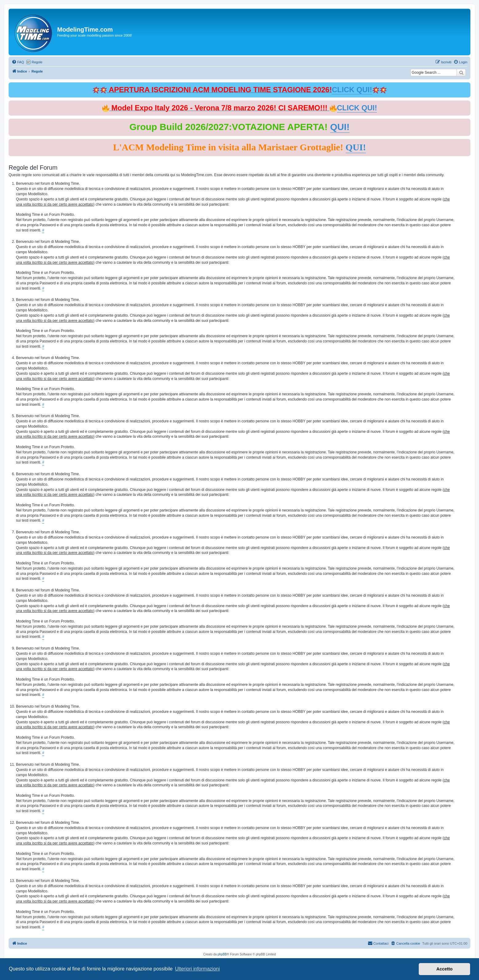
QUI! (340, 127)
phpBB (222, 954)
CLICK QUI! (352, 90)
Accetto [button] (444, 969)
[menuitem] (18, 62)
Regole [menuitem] (37, 62)
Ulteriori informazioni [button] (197, 969)
